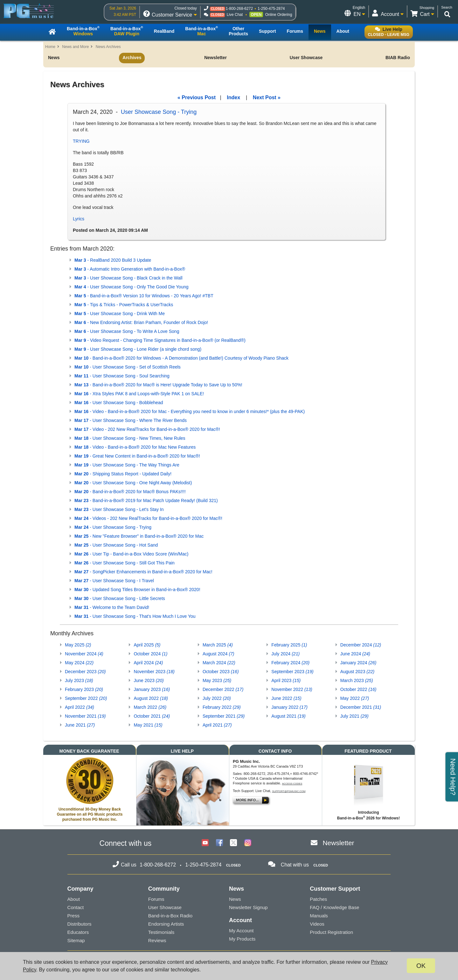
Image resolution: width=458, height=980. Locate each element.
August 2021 (288, 716)
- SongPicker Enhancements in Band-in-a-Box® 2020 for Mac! (143, 572)
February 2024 (290, 663)
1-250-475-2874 (271, 9)
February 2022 (222, 707)
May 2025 (78, 645)
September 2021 (224, 716)
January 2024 (358, 663)
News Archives (108, 47)
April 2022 (80, 707)
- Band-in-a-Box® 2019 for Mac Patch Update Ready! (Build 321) (146, 500)
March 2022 (150, 707)
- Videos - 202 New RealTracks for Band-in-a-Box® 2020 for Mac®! (148, 518)
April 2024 (148, 663)
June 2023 (149, 680)
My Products (242, 939)
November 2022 (292, 689)
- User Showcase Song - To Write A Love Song (127, 331)
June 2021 (80, 725)
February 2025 (289, 645)
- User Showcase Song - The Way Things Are (127, 465)
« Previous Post (197, 97)
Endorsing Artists (166, 924)
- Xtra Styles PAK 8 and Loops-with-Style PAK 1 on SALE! (139, 394)
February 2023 (84, 689)
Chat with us (295, 865)
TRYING (81, 141)
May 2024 (79, 663)
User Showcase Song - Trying (159, 112)
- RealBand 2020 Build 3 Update (113, 260)
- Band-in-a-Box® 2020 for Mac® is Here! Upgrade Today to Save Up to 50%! (158, 385)
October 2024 (150, 654)
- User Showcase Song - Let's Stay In (119, 509)
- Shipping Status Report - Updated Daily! (123, 474)
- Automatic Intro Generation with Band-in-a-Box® (130, 269)
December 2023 (85, 672)
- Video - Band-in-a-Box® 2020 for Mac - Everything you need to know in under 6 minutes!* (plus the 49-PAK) (190, 411)
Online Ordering (279, 15)
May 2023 (217, 680)
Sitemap (76, 940)
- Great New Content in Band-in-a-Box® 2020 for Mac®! (137, 456)
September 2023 (292, 672)
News (54, 58)
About (74, 899)
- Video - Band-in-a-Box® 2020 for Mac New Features (135, 447)
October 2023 (221, 672)
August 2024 (219, 654)
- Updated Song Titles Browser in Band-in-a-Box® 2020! (137, 590)
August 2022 (151, 698)
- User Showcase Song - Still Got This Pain (125, 563)
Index (233, 97)
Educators (78, 932)
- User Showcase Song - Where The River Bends (131, 420)
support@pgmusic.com (289, 791)
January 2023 (152, 689)
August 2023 (357, 672)
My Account (241, 931)
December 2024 (361, 645)
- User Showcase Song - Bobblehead (119, 403)
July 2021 (354, 716)
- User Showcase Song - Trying (113, 527)
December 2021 (361, 707)
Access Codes (292, 784)
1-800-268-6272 (239, 9)
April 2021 (217, 725)
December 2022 (223, 689)
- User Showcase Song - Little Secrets (120, 598)
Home (50, 47)
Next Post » (267, 97)
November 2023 (154, 672)
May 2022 (355, 698)
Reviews (157, 940)
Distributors (80, 924)
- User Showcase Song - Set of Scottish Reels (128, 367)
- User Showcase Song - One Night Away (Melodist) (133, 483)
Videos (317, 924)
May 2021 (148, 725)
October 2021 (152, 716)
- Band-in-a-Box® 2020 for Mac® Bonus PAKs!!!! (130, 492)
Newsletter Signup (248, 907)
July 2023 (79, 680)
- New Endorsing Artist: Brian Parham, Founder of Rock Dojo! (141, 322)
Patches (318, 899)
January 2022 (289, 707)
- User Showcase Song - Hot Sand (116, 545)
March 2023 (357, 680)
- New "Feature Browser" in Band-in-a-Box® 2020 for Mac (139, 536)
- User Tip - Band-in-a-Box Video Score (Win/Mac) (131, 554)
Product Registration (331, 932)
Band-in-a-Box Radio (170, 916)
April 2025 (147, 645)
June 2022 (286, 698)
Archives (132, 58)
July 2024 (285, 654)
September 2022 (86, 698)
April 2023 (286, 680)
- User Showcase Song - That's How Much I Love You (135, 616)
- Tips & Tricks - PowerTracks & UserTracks (124, 305)
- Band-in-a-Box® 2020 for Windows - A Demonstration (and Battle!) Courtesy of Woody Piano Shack (181, 358)
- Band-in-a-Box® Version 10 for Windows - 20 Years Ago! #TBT (144, 296)
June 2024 (355, 654)
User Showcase (306, 58)
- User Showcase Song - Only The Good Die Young (132, 287)
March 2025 (218, 645)
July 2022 (217, 698)
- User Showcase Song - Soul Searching (122, 376)
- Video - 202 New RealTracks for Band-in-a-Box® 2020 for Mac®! (147, 429)
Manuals (319, 916)
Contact (76, 907)
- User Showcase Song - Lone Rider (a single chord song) (138, 349)
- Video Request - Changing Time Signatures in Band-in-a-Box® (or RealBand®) (160, 340)
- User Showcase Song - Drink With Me (120, 314)
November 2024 (84, 654)
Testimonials (161, 932)
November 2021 (85, 716)
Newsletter (215, 58)
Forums (156, 899)
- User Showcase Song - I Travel (114, 581)
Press (73, 916)
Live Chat (235, 15)
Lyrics (79, 219)
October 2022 (358, 689)
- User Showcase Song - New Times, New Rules (130, 438)
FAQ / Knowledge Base (334, 907)
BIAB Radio (398, 58)
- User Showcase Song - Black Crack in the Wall (128, 278)
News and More (75, 47)
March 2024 (219, 663)
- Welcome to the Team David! (112, 607)
